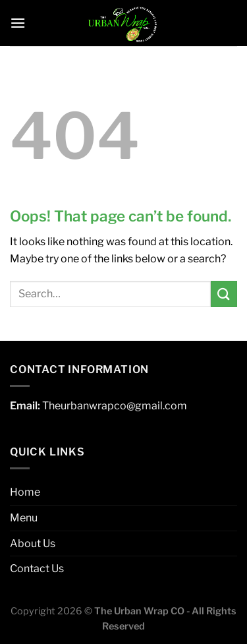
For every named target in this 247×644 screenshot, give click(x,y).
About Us (33, 543)
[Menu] (18, 23)
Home (25, 492)
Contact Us (37, 569)
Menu (24, 518)
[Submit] (224, 294)
